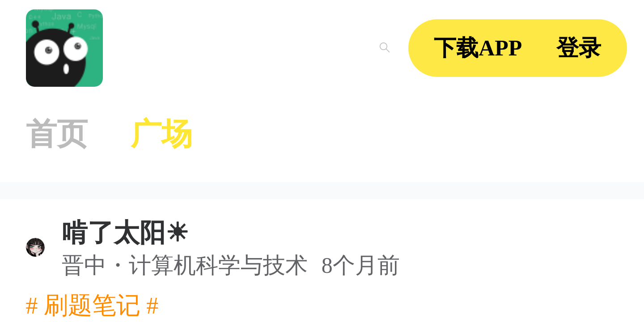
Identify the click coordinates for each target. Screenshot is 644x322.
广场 (161, 134)
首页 (57, 134)
